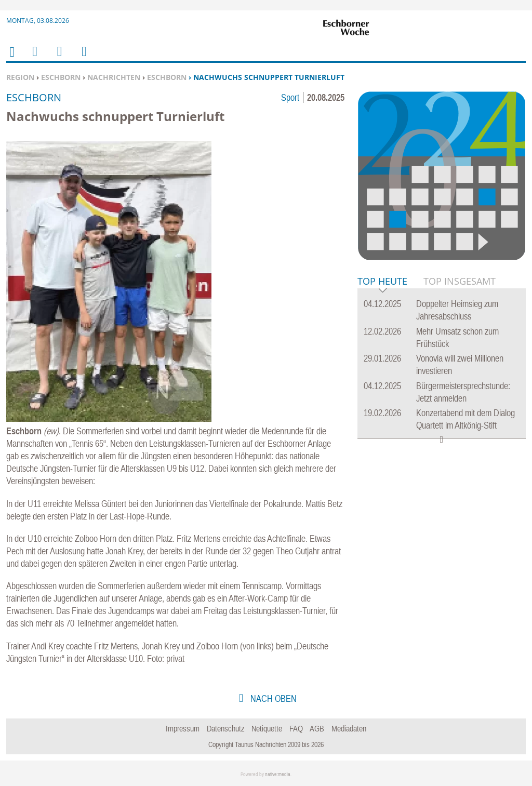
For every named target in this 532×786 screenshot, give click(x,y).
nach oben (272, 698)
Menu (34, 58)
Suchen (58, 58)
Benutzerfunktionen (83, 58)
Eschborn (61, 77)
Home (11, 58)
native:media (278, 774)
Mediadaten (349, 728)
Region (20, 77)
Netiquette (267, 728)
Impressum (183, 728)
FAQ (296, 728)
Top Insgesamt (460, 281)
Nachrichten (114, 77)
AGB (317, 728)
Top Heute (382, 282)
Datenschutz (226, 728)
